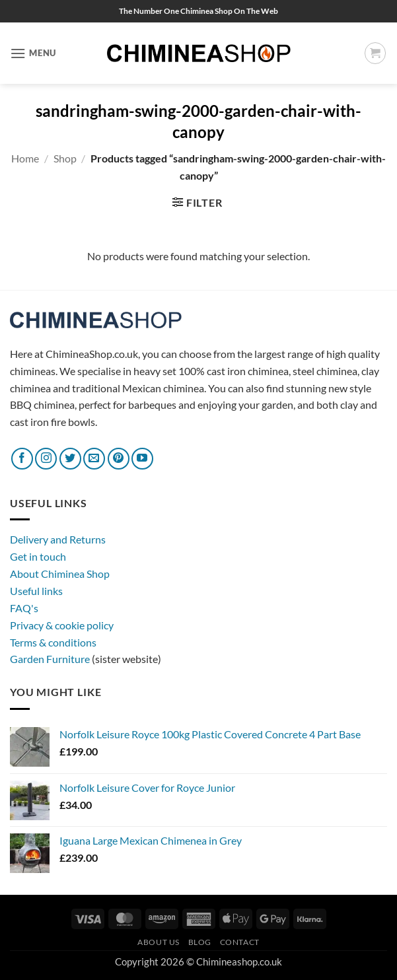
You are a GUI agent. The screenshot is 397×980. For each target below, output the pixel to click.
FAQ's (24, 608)
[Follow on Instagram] (46, 459)
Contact (240, 942)
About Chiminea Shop (60, 574)
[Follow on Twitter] (70, 459)
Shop (65, 158)
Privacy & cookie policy (62, 625)
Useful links (36, 591)
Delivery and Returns (58, 539)
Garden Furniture (51, 659)
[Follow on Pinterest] (119, 459)
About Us (159, 942)
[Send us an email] (94, 459)
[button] (33, 53)
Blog (200, 942)
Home (25, 158)
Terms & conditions (53, 642)
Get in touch (38, 556)
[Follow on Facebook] (22, 459)
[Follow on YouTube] (142, 459)
